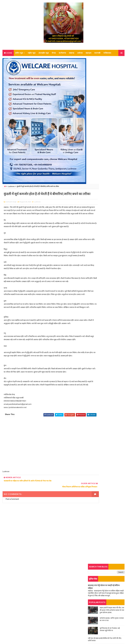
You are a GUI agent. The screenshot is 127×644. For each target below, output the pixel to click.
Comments (118, 167)
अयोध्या (80, 53)
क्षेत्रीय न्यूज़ (19, 53)
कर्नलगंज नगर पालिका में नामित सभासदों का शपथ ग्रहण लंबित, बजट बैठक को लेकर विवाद (111, 187)
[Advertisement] (44, 481)
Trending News (94, 167)
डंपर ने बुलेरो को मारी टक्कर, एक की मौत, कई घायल (104, 226)
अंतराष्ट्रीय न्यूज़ (44, 53)
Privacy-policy (11, 622)
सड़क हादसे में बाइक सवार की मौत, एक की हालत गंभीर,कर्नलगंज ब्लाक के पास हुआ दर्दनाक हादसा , (112, 105)
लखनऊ (72, 53)
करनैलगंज (62, 53)
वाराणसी (97, 53)
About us (9, 615)
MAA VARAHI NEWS (30, 636)
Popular (106, 167)
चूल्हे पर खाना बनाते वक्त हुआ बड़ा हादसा (101, 141)
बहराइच (89, 53)
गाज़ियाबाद (107, 53)
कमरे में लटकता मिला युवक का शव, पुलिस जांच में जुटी (105, 242)
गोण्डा (54, 53)
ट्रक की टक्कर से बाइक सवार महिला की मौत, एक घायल (105, 146)
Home (9, 53)
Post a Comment (12, 531)
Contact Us (10, 619)
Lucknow (11, 187)
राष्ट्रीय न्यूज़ (32, 53)
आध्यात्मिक (8, 59)
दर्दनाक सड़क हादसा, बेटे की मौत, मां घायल (101, 179)
